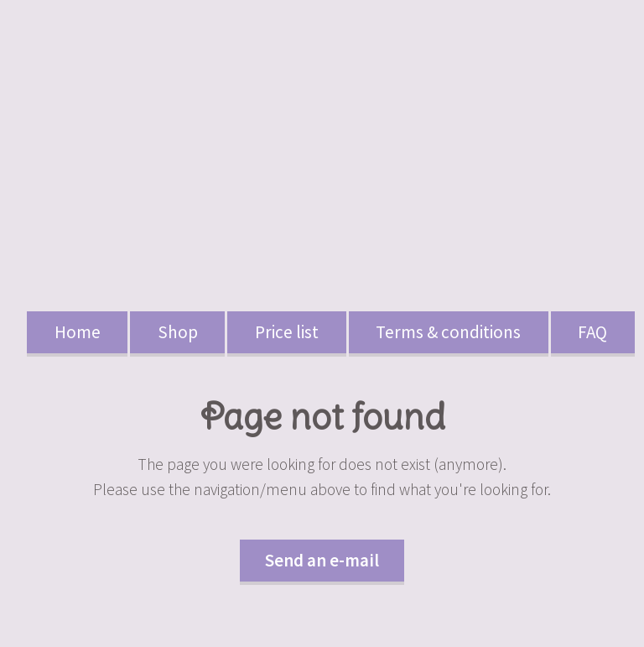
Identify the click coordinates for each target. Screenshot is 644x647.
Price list (287, 332)
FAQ (592, 332)
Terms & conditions (448, 332)
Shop (178, 332)
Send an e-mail (322, 560)
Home (78, 332)
